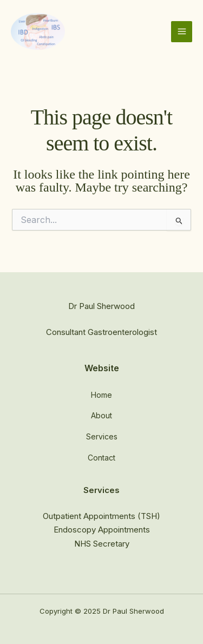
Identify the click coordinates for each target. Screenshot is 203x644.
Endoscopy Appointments (102, 530)
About (101, 415)
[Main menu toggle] (182, 32)
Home (101, 395)
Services (102, 436)
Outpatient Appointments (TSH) (101, 516)
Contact (101, 458)
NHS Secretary (102, 544)
